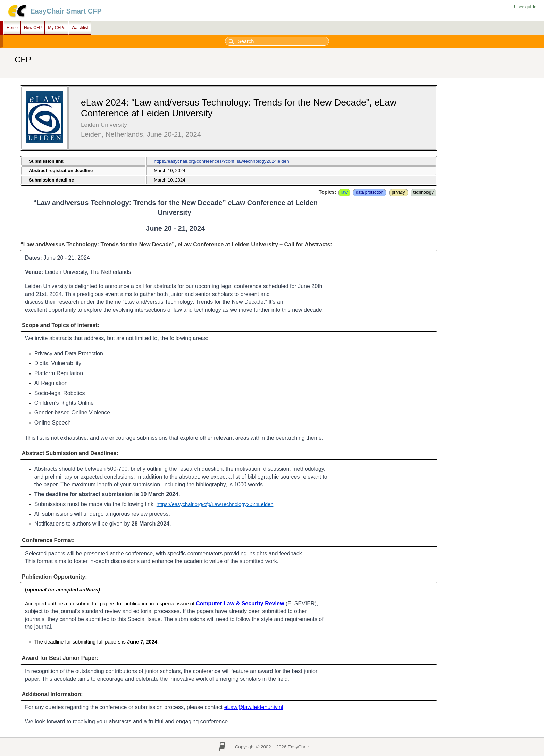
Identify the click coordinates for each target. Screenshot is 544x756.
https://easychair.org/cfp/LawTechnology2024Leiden (215, 504)
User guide (525, 7)
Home (12, 28)
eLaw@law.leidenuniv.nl (254, 707)
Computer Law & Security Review (240, 603)
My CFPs (56, 28)
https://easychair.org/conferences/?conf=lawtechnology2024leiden (221, 161)
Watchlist (80, 28)
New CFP (33, 28)
